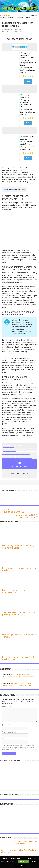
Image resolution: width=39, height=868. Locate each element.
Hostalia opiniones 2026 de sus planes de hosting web (24, 826)
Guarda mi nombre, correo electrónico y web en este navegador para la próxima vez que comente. (18, 716)
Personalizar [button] (20, 865)
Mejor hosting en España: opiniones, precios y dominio (24, 844)
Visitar (28, 81)
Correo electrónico (10, 700)
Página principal (7, 15)
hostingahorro (9, 30)
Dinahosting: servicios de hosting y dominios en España (18, 515)
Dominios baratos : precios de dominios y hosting (16, 559)
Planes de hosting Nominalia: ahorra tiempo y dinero (24, 484)
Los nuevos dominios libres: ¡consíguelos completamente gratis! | (17, 652)
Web (4, 707)
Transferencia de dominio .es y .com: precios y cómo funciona (19, 581)
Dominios (25, 15)
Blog (18, 15)
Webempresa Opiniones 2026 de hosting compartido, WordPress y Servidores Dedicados (25, 835)
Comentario (7, 674)
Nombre (6, 693)
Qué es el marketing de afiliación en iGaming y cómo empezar (19, 819)
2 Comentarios (9, 31)
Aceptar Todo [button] (24, 861)
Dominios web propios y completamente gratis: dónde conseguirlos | (19, 644)
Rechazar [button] (34, 861)
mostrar (23, 189)
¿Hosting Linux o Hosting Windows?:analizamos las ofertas (15, 479)
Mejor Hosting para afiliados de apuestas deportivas (25, 811)
